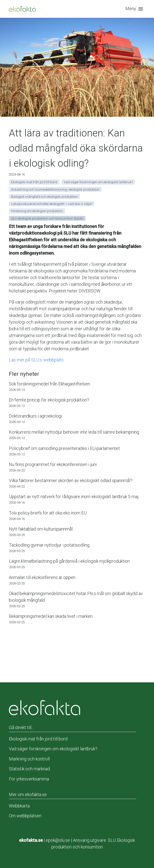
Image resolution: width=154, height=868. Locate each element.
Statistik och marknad (29, 769)
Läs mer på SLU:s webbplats (36, 360)
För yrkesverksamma (29, 779)
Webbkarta (19, 806)
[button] (135, 9)
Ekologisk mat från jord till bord (38, 739)
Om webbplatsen (25, 816)
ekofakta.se (31, 840)
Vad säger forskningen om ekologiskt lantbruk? (53, 749)
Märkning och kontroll (29, 759)
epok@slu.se (58, 840)
